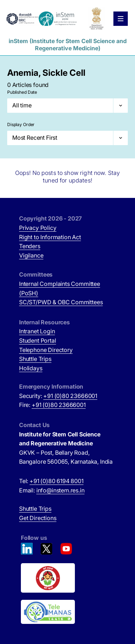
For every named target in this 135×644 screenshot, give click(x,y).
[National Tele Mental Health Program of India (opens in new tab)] (68, 612)
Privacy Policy (38, 228)
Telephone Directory (46, 350)
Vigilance (31, 255)
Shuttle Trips (35, 359)
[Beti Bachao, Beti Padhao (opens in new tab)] (68, 578)
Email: (52, 490)
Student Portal (38, 340)
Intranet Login (37, 331)
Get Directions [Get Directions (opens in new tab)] (38, 518)
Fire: (52, 405)
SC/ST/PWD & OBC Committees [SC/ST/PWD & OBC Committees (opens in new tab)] (61, 302)
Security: (58, 396)
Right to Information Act (50, 237)
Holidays (31, 368)
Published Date (22, 92)
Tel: (51, 481)
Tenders (30, 246)
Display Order (21, 124)
